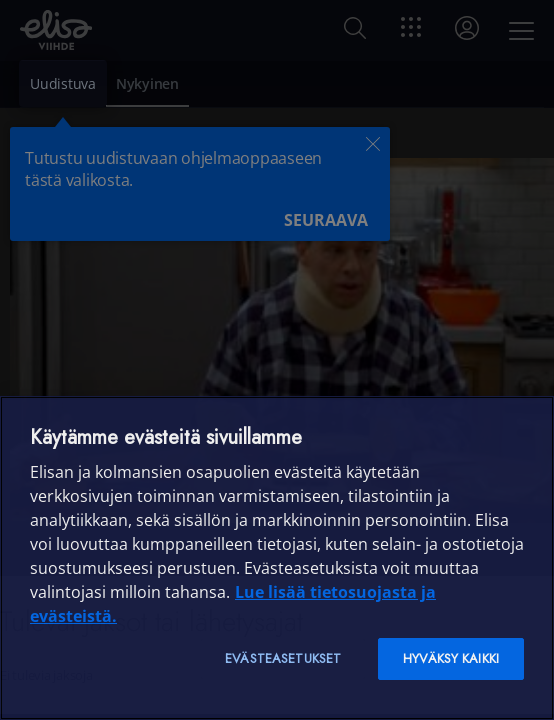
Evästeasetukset (283, 658)
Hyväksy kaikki (451, 658)
